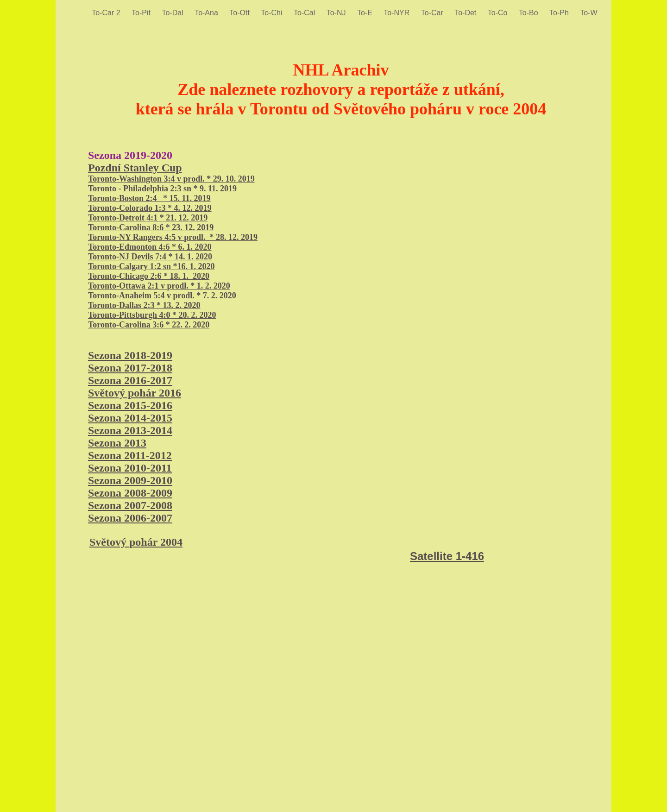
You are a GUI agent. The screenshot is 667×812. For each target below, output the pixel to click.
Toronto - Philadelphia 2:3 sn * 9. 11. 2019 (162, 189)
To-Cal (305, 13)
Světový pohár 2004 (136, 542)
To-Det (466, 13)
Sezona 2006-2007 (130, 518)
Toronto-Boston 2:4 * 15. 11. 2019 (149, 198)
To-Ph (560, 13)
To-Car (433, 13)
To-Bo (529, 13)
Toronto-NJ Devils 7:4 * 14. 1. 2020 (150, 257)
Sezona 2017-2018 (130, 368)
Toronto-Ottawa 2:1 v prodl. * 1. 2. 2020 (159, 286)
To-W (588, 13)
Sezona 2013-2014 (130, 430)
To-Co (499, 13)
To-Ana (207, 13)
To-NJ (337, 13)
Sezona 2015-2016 (130, 405)
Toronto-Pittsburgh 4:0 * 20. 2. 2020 (152, 315)
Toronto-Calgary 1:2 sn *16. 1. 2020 (151, 266)
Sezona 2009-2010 (130, 480)
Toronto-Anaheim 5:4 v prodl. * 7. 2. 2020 (162, 296)
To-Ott (240, 13)
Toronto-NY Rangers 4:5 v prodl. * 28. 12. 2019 (173, 237)
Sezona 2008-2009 (130, 493)
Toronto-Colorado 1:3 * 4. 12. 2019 (150, 208)
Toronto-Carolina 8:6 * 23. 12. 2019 (151, 227)
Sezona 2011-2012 (130, 455)
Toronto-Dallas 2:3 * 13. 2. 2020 (144, 305)
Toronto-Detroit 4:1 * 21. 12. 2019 (148, 218)
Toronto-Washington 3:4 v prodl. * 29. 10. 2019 (171, 179)
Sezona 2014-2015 (130, 418)
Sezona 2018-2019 (130, 355)
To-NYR (397, 13)
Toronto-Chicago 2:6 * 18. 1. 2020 (149, 276)
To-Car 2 (107, 13)
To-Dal (173, 13)
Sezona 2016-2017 (130, 380)
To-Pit (142, 13)
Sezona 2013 (117, 443)
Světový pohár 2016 (135, 393)
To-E (366, 13)
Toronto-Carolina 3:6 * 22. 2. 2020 (149, 325)
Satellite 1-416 (447, 556)
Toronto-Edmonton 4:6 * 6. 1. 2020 (150, 247)
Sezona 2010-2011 (130, 468)
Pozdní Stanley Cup (135, 168)
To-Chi (273, 13)
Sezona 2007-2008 (130, 505)
